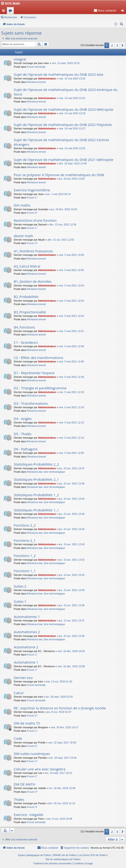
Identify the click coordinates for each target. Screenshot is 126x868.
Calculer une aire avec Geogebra (40, 769)
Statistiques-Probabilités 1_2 (36, 495)
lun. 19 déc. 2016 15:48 (62, 788)
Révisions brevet (36, 82)
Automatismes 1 (27, 617)
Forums (11, 12)
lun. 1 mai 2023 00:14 (59, 194)
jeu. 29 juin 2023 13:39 (71, 179)
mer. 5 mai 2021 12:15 (71, 422)
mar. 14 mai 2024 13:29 (72, 113)
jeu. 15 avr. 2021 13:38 (72, 605)
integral (20, 59)
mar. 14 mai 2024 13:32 (72, 79)
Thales (19, 799)
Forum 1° (32, 198)
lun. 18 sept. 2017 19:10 (59, 773)
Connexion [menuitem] (124, 12)
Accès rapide (4, 12)
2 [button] (112, 45)
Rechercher (11, 17)
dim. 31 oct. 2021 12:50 (61, 240)
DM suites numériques (32, 754)
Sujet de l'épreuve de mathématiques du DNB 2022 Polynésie (63, 125)
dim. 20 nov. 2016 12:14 (62, 803)
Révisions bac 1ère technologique (46, 472)
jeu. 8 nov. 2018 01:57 (59, 712)
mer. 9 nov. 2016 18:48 (59, 819)
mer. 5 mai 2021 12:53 (71, 301)
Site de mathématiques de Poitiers (63, 859)
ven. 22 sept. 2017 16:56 (62, 743)
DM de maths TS (27, 723)
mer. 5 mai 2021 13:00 (71, 255)
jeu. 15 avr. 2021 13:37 (72, 620)
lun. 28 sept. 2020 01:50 (59, 697)
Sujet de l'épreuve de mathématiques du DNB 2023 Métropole (64, 109)
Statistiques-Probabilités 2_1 (36, 479)
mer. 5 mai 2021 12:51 (71, 331)
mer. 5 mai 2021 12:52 (71, 316)
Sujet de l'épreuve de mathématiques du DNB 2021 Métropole (64, 160)
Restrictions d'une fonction (35, 220)
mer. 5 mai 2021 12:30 (71, 377)
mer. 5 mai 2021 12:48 (71, 346)
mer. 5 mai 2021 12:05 (71, 453)
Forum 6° (32, 213)
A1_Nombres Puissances (33, 251)
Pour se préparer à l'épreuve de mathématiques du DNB (59, 175)
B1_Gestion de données (33, 281)
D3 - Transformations (31, 403)
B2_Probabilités (26, 297)
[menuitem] (105, 11)
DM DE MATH (25, 784)
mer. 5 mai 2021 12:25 (71, 392)
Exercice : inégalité (28, 815)
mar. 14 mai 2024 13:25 (72, 148)
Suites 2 (20, 586)
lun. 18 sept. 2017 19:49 (63, 758)
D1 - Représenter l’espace (34, 373)
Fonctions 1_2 (25, 556)
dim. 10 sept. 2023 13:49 (73, 163)
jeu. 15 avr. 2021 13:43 (72, 544)
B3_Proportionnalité (30, 312)
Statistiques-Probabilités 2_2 (36, 464)
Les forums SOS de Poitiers (93, 855)
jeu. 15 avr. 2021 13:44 (72, 529)
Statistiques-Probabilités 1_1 (36, 510)
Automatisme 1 (26, 662)
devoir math (24, 236)
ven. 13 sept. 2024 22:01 (66, 63)
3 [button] (117, 45)
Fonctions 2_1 (25, 540)
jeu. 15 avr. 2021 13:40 (72, 590)
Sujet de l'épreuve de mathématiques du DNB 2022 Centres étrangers (61, 142)
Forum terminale (36, 67)
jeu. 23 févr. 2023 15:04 (64, 209)
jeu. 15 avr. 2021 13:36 (72, 636)
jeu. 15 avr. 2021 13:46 (72, 484)
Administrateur (47, 79)
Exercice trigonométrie (32, 190)
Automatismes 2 (27, 632)
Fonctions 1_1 (25, 571)
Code (18, 738)
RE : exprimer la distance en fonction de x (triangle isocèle (60, 708)
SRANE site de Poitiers (65, 855)
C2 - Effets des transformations (39, 358)
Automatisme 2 (26, 647)
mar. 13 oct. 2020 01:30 (59, 682)
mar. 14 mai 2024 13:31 (72, 98)
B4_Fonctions (24, 327)
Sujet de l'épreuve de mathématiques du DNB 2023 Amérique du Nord (66, 92)
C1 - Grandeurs (26, 342)
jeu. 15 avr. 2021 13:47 (72, 468)
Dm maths (22, 205)
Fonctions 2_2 (25, 525)
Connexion (30, 17)
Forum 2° (32, 716)
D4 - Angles (23, 419)
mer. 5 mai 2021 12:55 (71, 270)
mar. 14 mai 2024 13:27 (72, 128)
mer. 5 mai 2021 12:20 (71, 407)
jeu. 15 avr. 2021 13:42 (72, 560)
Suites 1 (20, 601)
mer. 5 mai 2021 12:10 (71, 438)
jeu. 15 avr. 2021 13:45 (72, 499)
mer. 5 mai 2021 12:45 (71, 361)
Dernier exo (23, 678)
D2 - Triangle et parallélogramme (40, 388)
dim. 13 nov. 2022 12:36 (63, 224)
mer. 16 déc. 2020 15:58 (71, 666)
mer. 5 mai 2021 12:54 (71, 285)
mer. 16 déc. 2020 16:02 (71, 651)
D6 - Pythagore (26, 449)
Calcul (19, 693)
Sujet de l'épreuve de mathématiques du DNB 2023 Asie (59, 74)
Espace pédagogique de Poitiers (35, 855)
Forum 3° (32, 243)
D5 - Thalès (23, 434)
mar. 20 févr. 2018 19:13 (64, 727)
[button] (123, 45)
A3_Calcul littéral (27, 266)
